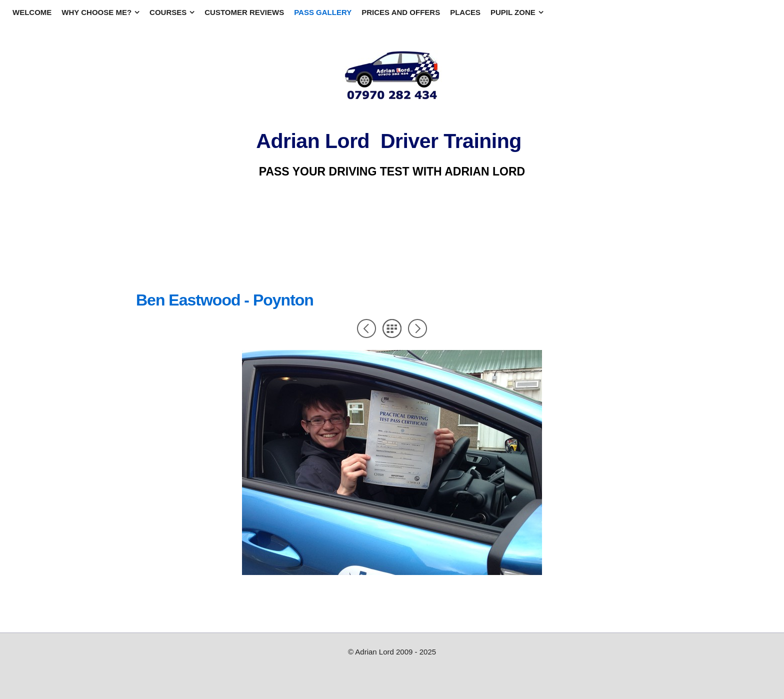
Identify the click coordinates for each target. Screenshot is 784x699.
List (392, 328)
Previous (366, 328)
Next (417, 328)
